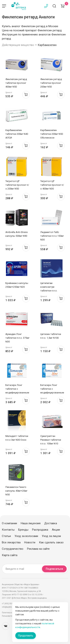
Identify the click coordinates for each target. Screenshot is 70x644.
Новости (30, 542)
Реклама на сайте (38, 549)
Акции (56, 530)
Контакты (8, 530)
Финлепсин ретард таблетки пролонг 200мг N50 (51, 83)
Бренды (23, 530)
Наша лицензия (31, 523)
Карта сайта (10, 555)
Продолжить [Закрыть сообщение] (26, 636)
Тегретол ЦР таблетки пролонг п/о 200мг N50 (17, 185)
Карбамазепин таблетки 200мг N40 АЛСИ (17, 134)
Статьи (6, 536)
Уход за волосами (26, 536)
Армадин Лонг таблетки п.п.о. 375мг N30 (17, 338)
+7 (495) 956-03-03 (10, 604)
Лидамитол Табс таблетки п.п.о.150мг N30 (52, 236)
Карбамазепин (47, 45)
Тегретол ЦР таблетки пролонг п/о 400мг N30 (52, 185)
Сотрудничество (13, 549)
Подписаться (54, 569)
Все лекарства (11, 542)
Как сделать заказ (51, 542)
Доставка (51, 523)
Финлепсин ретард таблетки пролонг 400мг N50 (16, 83)
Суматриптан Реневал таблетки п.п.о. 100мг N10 (51, 440)
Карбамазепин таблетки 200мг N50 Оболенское (52, 134)
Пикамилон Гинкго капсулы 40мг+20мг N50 (16, 491)
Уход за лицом (51, 536)
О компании (9, 523)
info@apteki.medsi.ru (11, 607)
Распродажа (40, 530)
